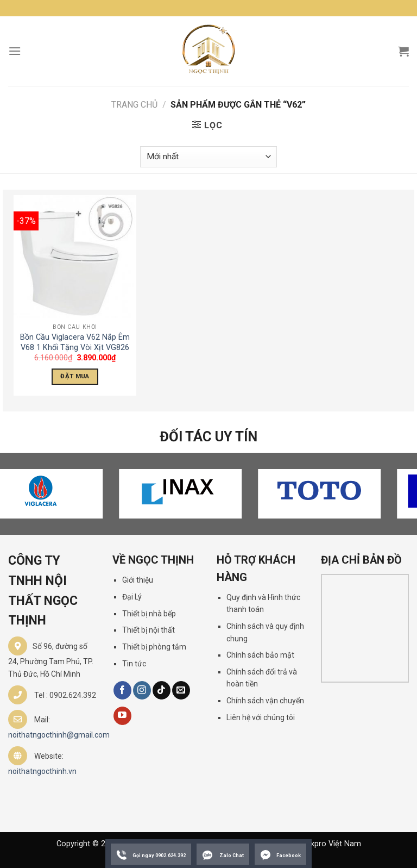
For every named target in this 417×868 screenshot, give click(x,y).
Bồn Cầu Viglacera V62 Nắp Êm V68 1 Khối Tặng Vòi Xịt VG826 (75, 342)
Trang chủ (134, 105)
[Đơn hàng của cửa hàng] (208, 157)
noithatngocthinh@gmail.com (59, 735)
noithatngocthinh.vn (42, 771)
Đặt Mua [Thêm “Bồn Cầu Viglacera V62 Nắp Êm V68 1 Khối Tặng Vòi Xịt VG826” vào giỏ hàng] (75, 376)
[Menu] (15, 51)
